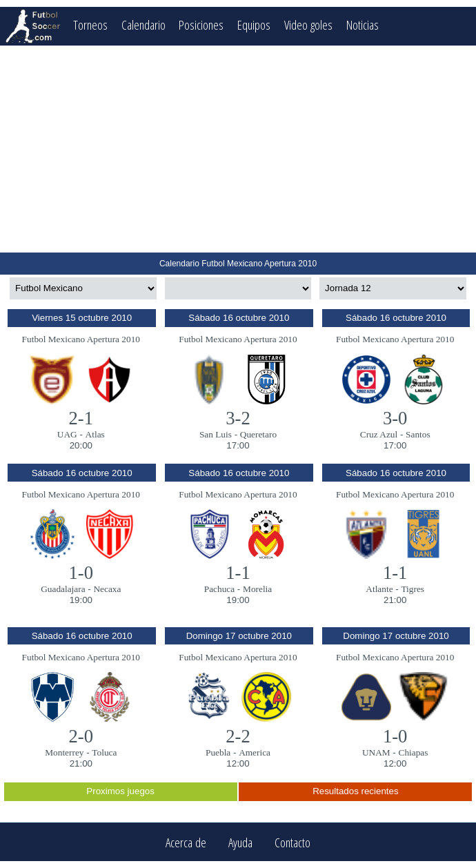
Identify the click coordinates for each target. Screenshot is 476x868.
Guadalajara (63, 589)
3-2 (238, 418)
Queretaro (258, 434)
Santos (418, 434)
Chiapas (414, 752)
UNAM (376, 752)
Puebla (218, 752)
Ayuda (240, 842)
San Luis (216, 434)
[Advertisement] (238, 149)
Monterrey (64, 752)
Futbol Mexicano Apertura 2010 (81, 339)
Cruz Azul (379, 434)
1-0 (81, 573)
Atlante (379, 589)
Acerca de (186, 842)
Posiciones (201, 24)
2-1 (81, 418)
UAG (67, 434)
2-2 (238, 736)
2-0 (81, 736)
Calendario (143, 24)
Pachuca (219, 589)
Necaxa (107, 589)
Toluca (104, 752)
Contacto (292, 842)
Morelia (257, 589)
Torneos (90, 24)
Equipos (254, 24)
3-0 (395, 418)
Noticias (363, 24)
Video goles (308, 24)
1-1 (238, 573)
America (255, 752)
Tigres (413, 589)
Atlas (95, 434)
